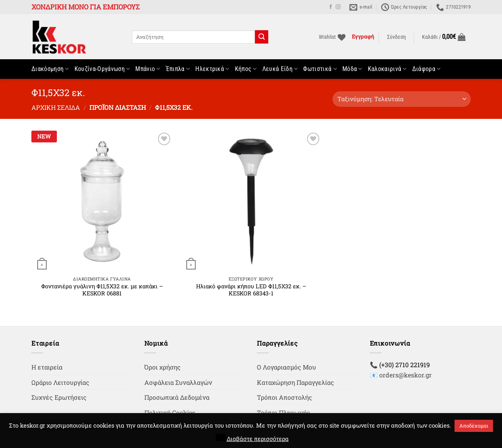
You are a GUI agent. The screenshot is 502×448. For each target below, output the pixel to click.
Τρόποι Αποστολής (285, 397)
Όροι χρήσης (163, 367)
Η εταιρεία (47, 367)
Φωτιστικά (320, 69)
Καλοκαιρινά (387, 69)
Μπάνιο (148, 69)
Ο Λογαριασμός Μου (286, 367)
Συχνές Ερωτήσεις (59, 397)
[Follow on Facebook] (331, 7)
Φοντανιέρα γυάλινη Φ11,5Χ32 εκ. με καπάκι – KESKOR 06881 (102, 290)
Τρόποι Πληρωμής (284, 412)
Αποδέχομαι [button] (474, 426)
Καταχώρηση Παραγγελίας (296, 382)
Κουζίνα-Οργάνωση (102, 69)
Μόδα (352, 69)
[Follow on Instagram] (338, 7)
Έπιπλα (178, 69)
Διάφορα (427, 69)
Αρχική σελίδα (56, 107)
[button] (397, 37)
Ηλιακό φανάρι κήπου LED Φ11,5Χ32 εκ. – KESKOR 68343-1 (251, 290)
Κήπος (246, 69)
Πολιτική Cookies (170, 412)
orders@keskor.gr (406, 375)
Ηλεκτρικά (212, 69)
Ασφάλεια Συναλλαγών (178, 382)
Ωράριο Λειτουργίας (60, 382)
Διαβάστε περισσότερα (258, 439)
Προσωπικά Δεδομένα (177, 397)
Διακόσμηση (50, 69)
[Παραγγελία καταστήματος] (402, 99)
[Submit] (262, 37)
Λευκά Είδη (280, 69)
